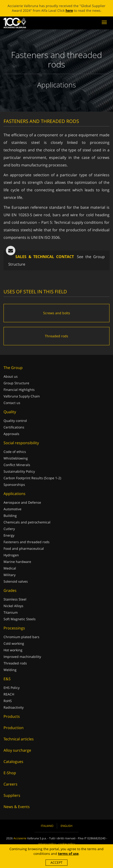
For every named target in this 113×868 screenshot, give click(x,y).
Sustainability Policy (19, 471)
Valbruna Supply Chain (22, 396)
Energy (9, 535)
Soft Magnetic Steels (20, 619)
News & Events (17, 807)
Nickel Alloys (13, 606)
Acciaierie (20, 838)
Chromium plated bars (21, 637)
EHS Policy (12, 688)
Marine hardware (17, 562)
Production (14, 728)
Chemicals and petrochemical (27, 522)
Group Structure (16, 383)
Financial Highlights (19, 390)
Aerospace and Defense (22, 502)
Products (12, 716)
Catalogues (13, 762)
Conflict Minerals (17, 465)
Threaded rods (15, 663)
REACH (9, 694)
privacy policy (47, 844)
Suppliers (12, 795)
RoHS (8, 701)
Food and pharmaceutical (24, 548)
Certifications (14, 427)
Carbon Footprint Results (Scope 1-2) (32, 478)
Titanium (11, 612)
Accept (56, 862)
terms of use (68, 854)
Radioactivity (14, 707)
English (67, 826)
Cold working (14, 643)
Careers (10, 784)
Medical (10, 568)
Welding (10, 670)
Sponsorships (14, 485)
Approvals (11, 434)
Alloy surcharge (17, 750)
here (69, 10)
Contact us (12, 403)
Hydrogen (11, 555)
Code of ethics (15, 452)
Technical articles (19, 739)
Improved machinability (22, 657)
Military (10, 575)
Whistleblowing (16, 458)
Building (10, 516)
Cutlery (9, 529)
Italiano (47, 826)
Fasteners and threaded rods (27, 542)
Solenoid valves (16, 581)
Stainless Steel (15, 599)
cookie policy (67, 844)
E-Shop (10, 773)
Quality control (15, 421)
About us (11, 376)
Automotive (13, 509)
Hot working (13, 650)
